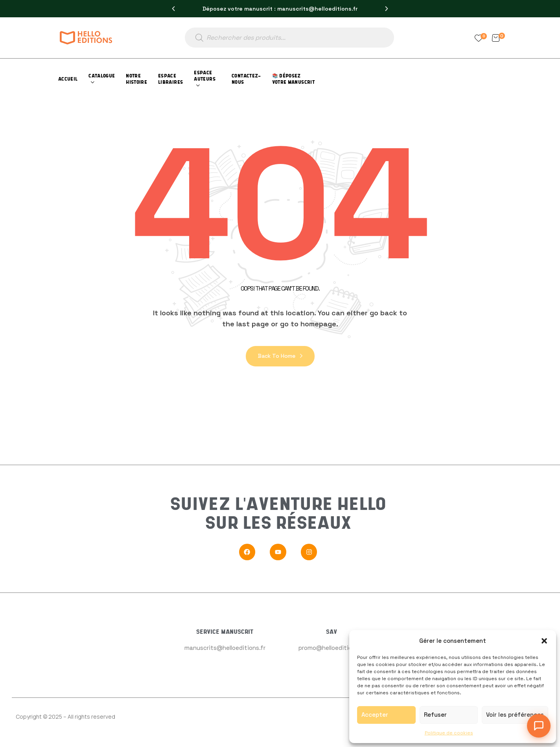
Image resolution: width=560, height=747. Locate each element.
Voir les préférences (515, 715)
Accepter (375, 715)
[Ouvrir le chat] (539, 726)
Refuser (435, 715)
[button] (544, 641)
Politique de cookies (449, 733)
